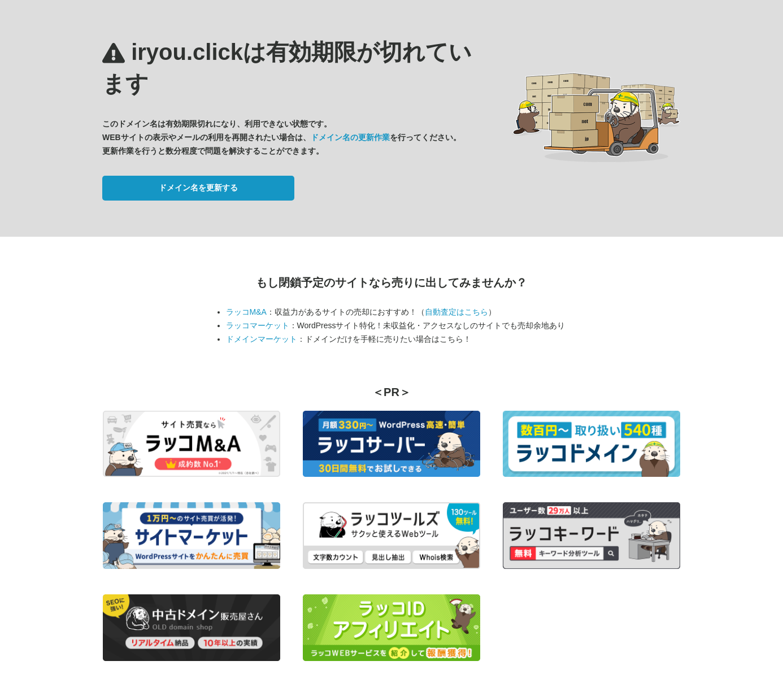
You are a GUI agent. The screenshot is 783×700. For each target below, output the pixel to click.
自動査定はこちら (456, 312)
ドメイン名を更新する (198, 188)
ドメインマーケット (262, 339)
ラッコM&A (246, 312)
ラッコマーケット (258, 325)
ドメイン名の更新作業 (350, 137)
